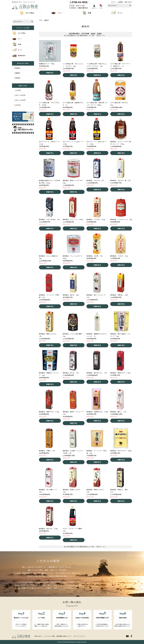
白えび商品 (27, 13)
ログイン (114, 2)
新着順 (99, 33)
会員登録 (120, 2)
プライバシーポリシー (79, 636)
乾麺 (87, 13)
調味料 (47, 20)
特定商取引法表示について (64, 636)
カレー (57, 13)
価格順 (93, 33)
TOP (41, 20)
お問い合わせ (128, 2)
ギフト (117, 13)
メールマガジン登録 (49, 636)
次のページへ (101, 35)
